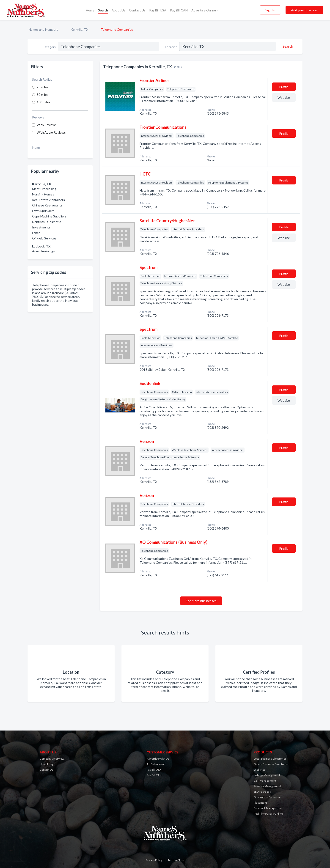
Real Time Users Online (268, 814)
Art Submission (156, 764)
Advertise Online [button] (204, 10)
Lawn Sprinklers (43, 211)
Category (49, 47)
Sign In (270, 10)
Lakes (36, 233)
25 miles (43, 87)
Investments (41, 227)
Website (284, 98)
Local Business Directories (270, 759)
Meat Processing (44, 189)
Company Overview (52, 759)
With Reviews (47, 125)
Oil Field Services (44, 238)
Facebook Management (268, 808)
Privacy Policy (154, 860)
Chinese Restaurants (47, 205)
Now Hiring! (47, 764)
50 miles (43, 95)
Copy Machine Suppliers (49, 216)
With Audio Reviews (51, 132)
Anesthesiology (43, 251)
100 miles (43, 102)
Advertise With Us (158, 759)
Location (171, 47)
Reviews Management (267, 786)
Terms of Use (176, 860)
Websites (260, 770)
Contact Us (137, 10)
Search (103, 10)
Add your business (304, 10)
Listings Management (267, 775)
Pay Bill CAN (179, 10)
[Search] (287, 46)
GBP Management (265, 781)
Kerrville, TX (79, 29)
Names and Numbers (43, 29)
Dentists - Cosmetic (47, 222)
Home (90, 10)
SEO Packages (262, 792)
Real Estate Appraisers (48, 200)
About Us (118, 10)
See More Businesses (201, 601)
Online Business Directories (271, 764)
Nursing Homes (43, 194)
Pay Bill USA (158, 10)
